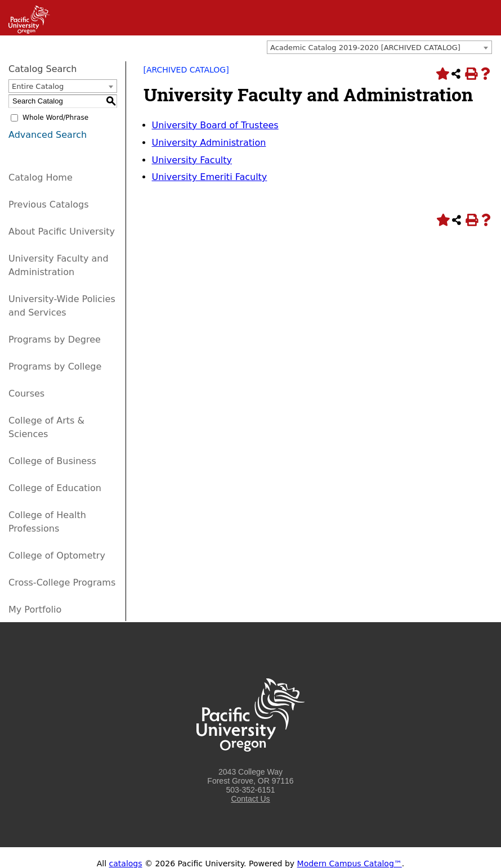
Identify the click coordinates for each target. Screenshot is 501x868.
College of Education (55, 488)
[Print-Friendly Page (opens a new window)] (471, 74)
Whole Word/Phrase (55, 118)
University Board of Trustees (215, 125)
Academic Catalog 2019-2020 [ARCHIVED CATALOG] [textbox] (365, 48)
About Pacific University (62, 231)
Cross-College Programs (62, 583)
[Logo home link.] (250, 763)
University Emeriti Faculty (210, 177)
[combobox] (379, 47)
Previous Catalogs (48, 204)
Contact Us (250, 799)
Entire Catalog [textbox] (38, 86)
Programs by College (55, 366)
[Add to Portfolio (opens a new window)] (441, 74)
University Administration (209, 143)
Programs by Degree (55, 339)
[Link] (25, 31)
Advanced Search (48, 135)
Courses (26, 393)
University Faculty (192, 160)
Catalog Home (41, 177)
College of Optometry (57, 556)
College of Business (52, 461)
